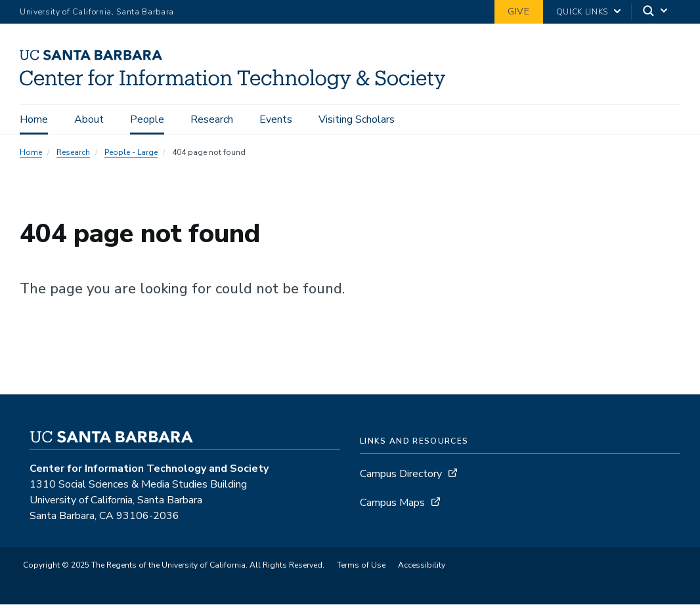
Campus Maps (392, 503)
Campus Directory (401, 474)
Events (276, 119)
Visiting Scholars (357, 119)
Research (212, 119)
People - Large (131, 152)
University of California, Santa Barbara (97, 12)
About (89, 119)
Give (519, 11)
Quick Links (582, 12)
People (147, 119)
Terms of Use (361, 565)
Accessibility (422, 565)
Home (34, 119)
